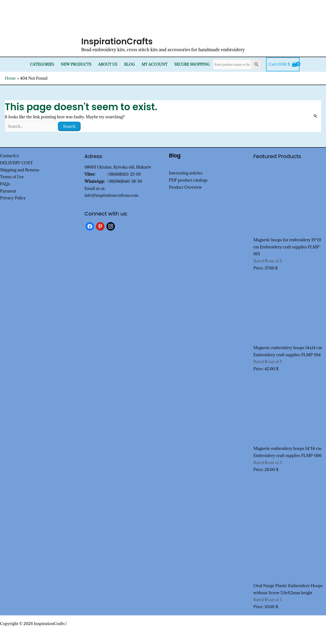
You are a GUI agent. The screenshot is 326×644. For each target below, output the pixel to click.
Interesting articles (186, 173)
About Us (108, 64)
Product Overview (185, 187)
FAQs (5, 184)
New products (76, 64)
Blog (129, 64)
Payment (8, 191)
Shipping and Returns (20, 170)
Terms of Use (12, 177)
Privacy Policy (13, 198)
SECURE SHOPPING (192, 64)
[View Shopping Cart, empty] (283, 64)
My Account (155, 64)
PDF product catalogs (188, 180)
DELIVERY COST (16, 163)
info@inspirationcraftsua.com (112, 195)
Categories (42, 64)
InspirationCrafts (117, 41)
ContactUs (9, 156)
